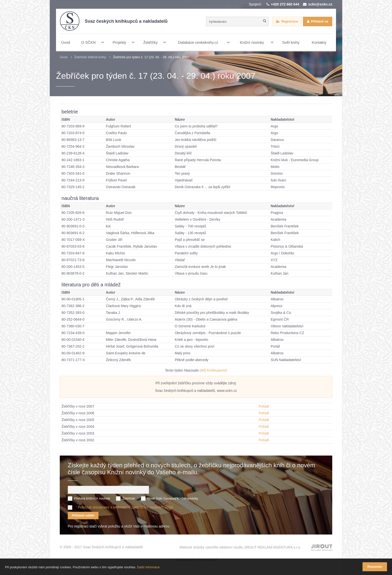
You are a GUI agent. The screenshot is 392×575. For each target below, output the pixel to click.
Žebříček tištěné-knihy (90, 57)
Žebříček (129, 498)
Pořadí (264, 406)
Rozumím (375, 567)
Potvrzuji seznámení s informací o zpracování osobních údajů (125, 507)
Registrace (290, 21)
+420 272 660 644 (285, 4)
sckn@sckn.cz (320, 4)
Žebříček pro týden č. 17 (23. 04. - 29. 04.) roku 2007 (151, 57)
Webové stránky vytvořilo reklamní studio (240, 547)
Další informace (148, 567)
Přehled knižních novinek (92, 498)
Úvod (63, 57)
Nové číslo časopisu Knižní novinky (173, 498)
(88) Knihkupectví (213, 370)
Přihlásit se (320, 21)
